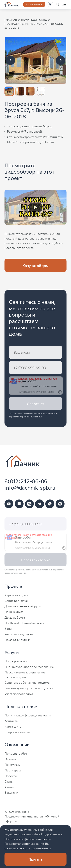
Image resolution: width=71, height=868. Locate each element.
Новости (11, 776)
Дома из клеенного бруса (23, 606)
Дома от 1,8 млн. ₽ (17, 639)
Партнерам (13, 770)
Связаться (36, 404)
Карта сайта (13, 726)
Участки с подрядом (19, 634)
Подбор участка (16, 661)
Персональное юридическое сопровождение (25, 674)
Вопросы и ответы (17, 732)
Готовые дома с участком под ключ (29, 688)
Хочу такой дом (35, 265)
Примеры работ (16, 753)
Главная (11, 20)
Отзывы (10, 759)
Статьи (10, 781)
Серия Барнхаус (16, 600)
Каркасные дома (16, 595)
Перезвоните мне (36, 560)
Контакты (11, 721)
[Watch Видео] (36, 207)
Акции (9, 787)
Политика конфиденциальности (28, 715)
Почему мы (12, 764)
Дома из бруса (15, 617)
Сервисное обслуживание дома (27, 682)
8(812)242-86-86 (26, 481)
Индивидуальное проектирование (29, 667)
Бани (8, 628)
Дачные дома (14, 612)
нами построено (34, 20)
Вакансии (11, 792)
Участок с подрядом (19, 694)
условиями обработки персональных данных (33, 415)
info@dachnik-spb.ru (30, 487)
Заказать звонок (34, 4)
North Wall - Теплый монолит (25, 623)
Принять (35, 859)
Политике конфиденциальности (28, 839)
